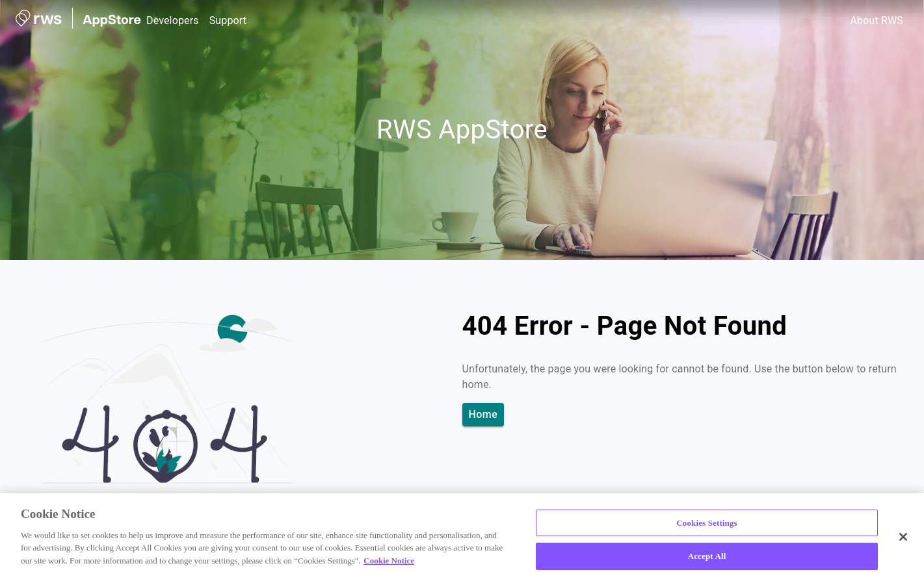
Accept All (707, 556)
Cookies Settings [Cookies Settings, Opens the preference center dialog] (706, 523)
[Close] (903, 537)
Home (483, 415)
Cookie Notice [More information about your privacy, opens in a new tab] (389, 561)
